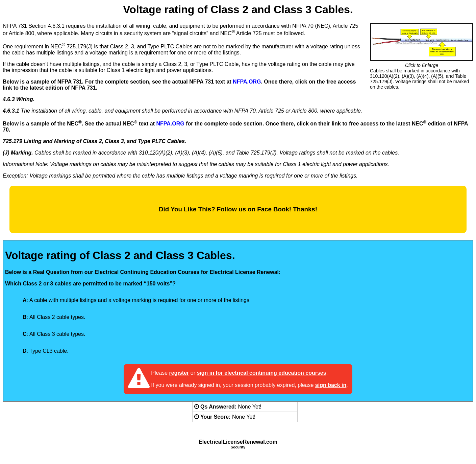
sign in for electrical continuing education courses (261, 373)
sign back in (331, 385)
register (179, 373)
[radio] (14, 300)
